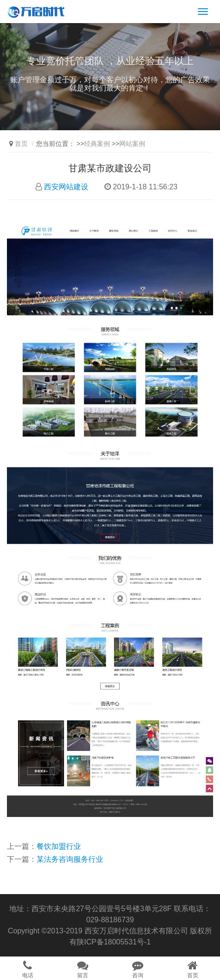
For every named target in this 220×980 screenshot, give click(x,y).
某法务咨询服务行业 (70, 859)
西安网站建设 (66, 187)
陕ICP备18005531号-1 (114, 942)
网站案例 (132, 144)
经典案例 (97, 144)
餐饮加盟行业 (59, 846)
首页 (21, 144)
